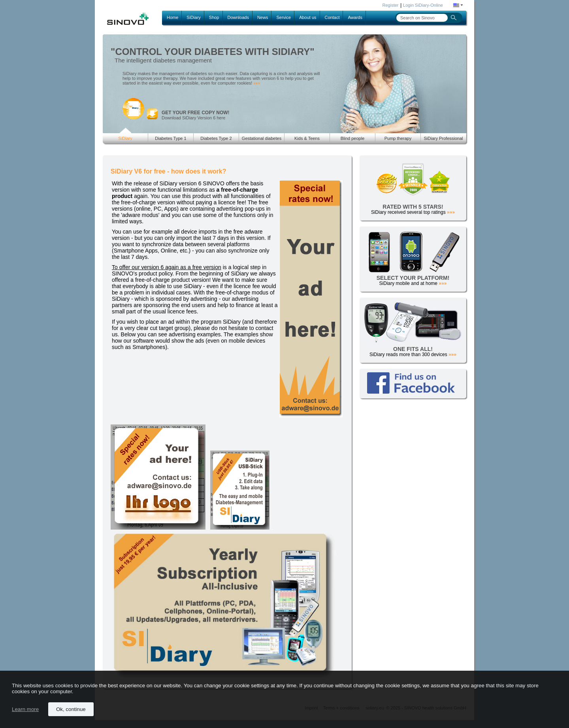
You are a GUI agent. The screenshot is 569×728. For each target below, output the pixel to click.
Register (391, 5)
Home (172, 17)
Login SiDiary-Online (423, 5)
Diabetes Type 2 (216, 138)
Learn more (25, 709)
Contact (332, 17)
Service (284, 17)
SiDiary (193, 17)
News (263, 17)
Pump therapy (398, 138)
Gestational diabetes (262, 138)
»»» (257, 83)
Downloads (238, 17)
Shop (214, 17)
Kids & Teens (307, 138)
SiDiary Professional (443, 138)
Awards (355, 17)
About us (308, 17)
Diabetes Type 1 (171, 138)
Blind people (353, 138)
